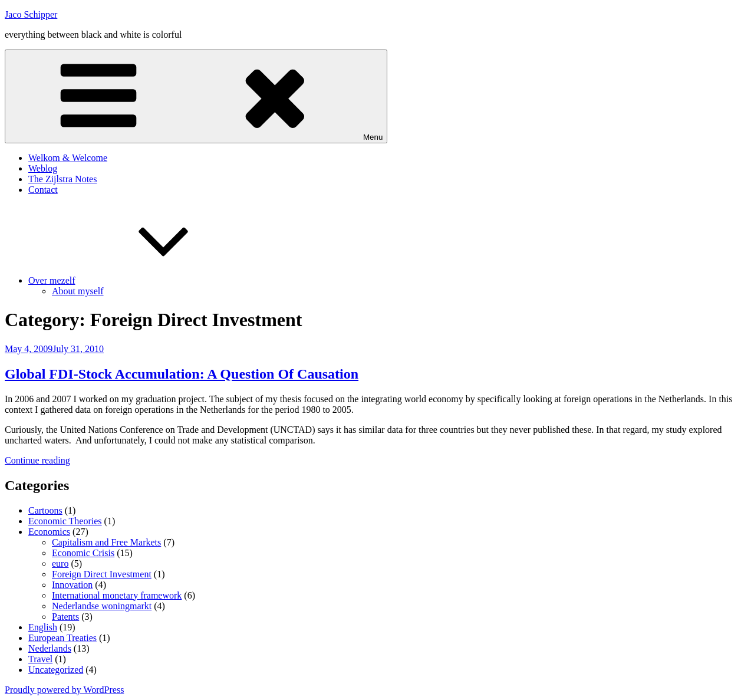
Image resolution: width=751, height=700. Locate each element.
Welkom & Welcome (68, 158)
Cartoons (45, 510)
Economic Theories (65, 521)
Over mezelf (140, 280)
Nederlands (50, 648)
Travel (40, 659)
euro (60, 563)
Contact (43, 190)
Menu (196, 96)
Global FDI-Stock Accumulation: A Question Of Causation (182, 374)
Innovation (72, 585)
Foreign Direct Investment (102, 574)
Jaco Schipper (31, 14)
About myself (78, 291)
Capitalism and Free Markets (106, 542)
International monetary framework (117, 595)
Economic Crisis (83, 553)
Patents (65, 617)
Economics (49, 532)
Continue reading (37, 460)
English (43, 627)
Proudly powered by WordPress (64, 690)
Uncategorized (56, 670)
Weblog (43, 168)
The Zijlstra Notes (62, 179)
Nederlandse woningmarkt (102, 606)
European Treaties (62, 638)
